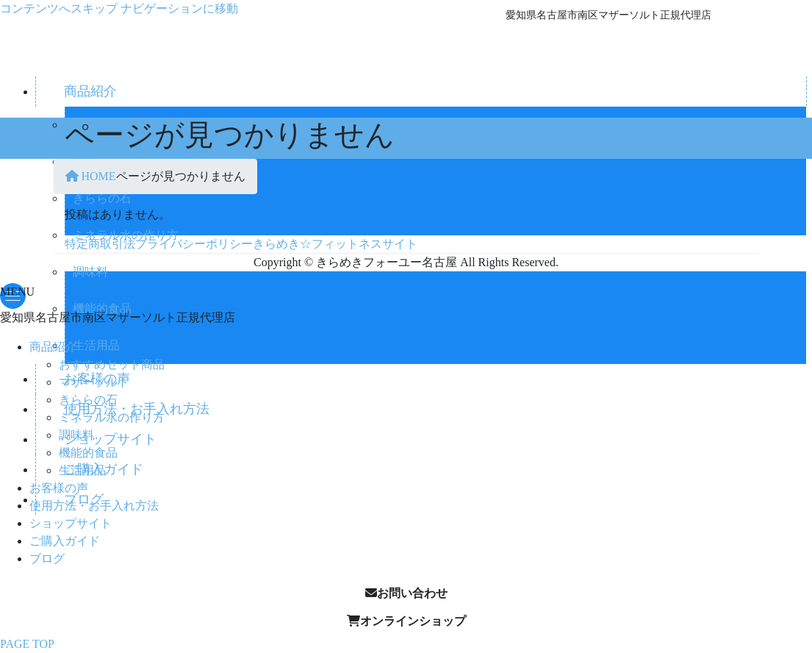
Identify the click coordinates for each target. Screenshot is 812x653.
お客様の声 (59, 488)
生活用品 (82, 470)
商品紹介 (53, 347)
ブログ (47, 559)
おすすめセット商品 (112, 364)
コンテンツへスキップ (59, 8)
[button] (406, 593)
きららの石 (88, 400)
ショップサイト (71, 523)
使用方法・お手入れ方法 (94, 506)
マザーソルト (94, 382)
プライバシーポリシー (194, 244)
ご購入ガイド (65, 541)
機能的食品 (88, 453)
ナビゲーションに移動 (179, 8)
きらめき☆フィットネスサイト (335, 244)
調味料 (90, 272)
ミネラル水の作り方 (112, 417)
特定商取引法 (100, 244)
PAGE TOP (27, 644)
